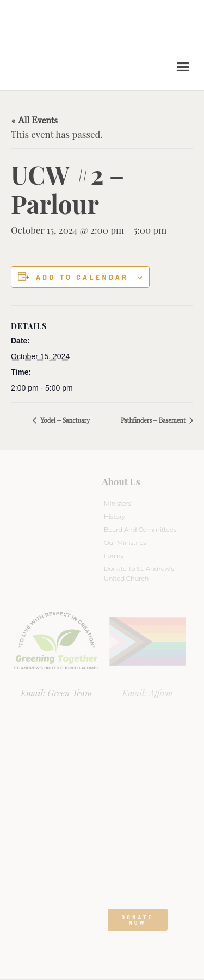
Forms (114, 555)
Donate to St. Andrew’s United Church (139, 573)
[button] (183, 67)
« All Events (34, 120)
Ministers (118, 503)
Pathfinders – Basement (154, 420)
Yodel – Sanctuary (64, 420)
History (115, 516)
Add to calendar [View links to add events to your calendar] (82, 277)
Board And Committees (140, 529)
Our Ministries (125, 542)
